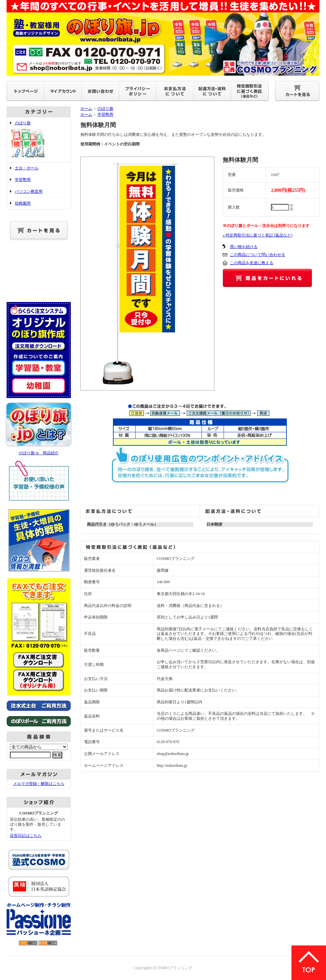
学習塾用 (23, 180)
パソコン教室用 (29, 191)
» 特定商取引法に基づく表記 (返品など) (258, 235)
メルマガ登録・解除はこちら (39, 784)
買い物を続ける (244, 247)
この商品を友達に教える (252, 263)
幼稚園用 (23, 203)
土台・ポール (27, 168)
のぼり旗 (39, 140)
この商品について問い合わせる (258, 255)
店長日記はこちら (26, 836)
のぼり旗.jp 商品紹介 (39, 453)
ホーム (86, 109)
